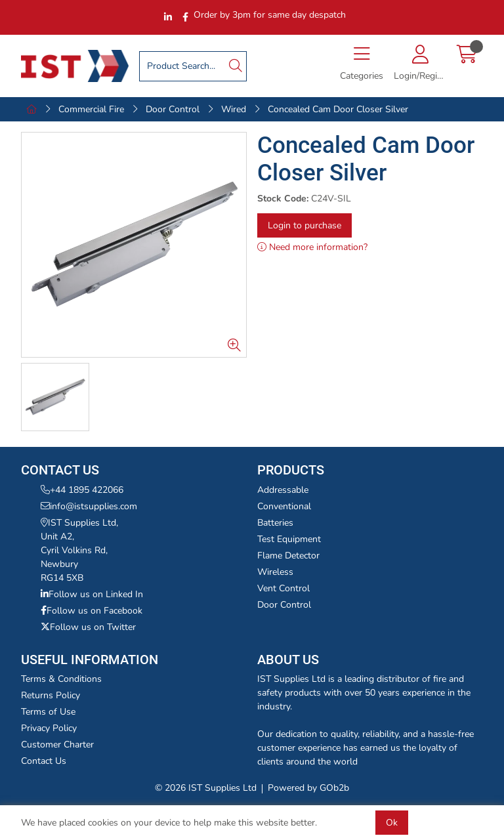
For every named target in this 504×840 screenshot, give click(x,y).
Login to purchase (304, 225)
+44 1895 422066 (82, 490)
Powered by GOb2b (308, 788)
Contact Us (44, 761)
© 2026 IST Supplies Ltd (206, 788)
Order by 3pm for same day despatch (270, 15)
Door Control (173, 109)
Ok (392, 823)
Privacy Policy (49, 728)
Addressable (283, 490)
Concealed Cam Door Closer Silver (338, 109)
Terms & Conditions (61, 679)
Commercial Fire (91, 109)
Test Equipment (289, 539)
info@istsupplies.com (89, 506)
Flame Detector (288, 556)
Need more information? (312, 247)
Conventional (284, 506)
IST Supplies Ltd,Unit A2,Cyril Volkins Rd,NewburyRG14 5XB (79, 550)
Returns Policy (51, 695)
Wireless (275, 572)
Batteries (275, 523)
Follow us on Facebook (92, 611)
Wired (234, 109)
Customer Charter (57, 745)
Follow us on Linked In (92, 594)
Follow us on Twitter (88, 627)
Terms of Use (48, 712)
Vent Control (283, 588)
